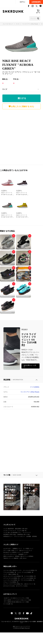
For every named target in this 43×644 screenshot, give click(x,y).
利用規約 (17, 556)
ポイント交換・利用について (11, 550)
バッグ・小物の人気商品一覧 (11, 574)
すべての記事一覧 (8, 604)
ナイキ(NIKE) (35, 387)
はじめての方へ (7, 549)
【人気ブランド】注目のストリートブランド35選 (16, 598)
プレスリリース (27, 533)
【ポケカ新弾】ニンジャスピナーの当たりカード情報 (17, 600)
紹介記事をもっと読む (30, 366)
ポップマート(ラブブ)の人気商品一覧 (13, 584)
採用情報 (34, 536)
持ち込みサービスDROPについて (12, 552)
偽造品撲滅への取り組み (21, 529)
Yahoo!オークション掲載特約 (11, 558)
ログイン (22, 2)
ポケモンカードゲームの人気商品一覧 (13, 576)
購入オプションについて (26, 550)
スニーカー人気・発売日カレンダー (13, 570)
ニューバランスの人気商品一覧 (11, 580)
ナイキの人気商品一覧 (30, 576)
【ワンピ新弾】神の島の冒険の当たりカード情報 (16, 602)
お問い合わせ (23, 558)
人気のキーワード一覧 (29, 584)
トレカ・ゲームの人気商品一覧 (25, 572)
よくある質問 (25, 552)
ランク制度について (28, 549)
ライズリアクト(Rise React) (30, 392)
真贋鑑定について (17, 549)
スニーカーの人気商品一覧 (30, 570)
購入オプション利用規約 (27, 556)
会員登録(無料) (36, 2)
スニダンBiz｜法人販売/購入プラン (12, 533)
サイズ (5, 89)
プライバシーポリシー (19, 536)
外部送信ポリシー (8, 536)
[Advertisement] (21, 136)
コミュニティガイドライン (10, 554)
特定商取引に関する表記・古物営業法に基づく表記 (17, 534)
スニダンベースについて (10, 531)
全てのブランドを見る (22, 586)
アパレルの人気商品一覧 (10, 572)
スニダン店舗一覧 (22, 531)
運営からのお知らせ (9, 556)
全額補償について (23, 554)
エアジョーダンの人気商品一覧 (11, 578)
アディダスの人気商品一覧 (28, 580)
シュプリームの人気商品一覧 (28, 578)
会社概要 (29, 536)
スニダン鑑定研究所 (9, 529)
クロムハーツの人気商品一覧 (11, 582)
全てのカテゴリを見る (9, 586)
